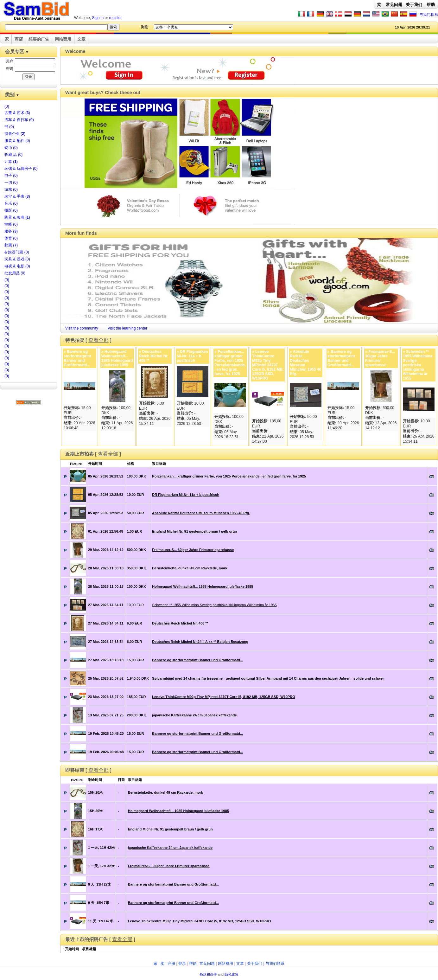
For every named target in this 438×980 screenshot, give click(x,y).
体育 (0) (11, 238)
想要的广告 (39, 39)
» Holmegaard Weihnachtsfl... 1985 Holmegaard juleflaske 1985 (117, 358)
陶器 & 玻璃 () (17, 217)
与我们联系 (428, 15)
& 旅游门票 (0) (17, 252)
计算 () (11, 162)
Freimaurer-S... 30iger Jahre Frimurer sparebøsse (193, 550)
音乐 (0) (11, 203)
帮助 (431, 5)
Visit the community (82, 328)
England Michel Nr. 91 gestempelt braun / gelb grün (194, 531)
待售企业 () (15, 134)
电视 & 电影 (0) (17, 266)
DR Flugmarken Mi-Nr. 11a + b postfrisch (186, 495)
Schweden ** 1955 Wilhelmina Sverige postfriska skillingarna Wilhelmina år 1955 (214, 605)
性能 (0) (11, 224)
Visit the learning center (127, 328)
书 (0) (9, 127)
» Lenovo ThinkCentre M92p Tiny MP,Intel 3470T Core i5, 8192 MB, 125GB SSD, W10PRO (268, 365)
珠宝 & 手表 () (17, 196)
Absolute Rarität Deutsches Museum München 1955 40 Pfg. (201, 513)
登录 (182, 964)
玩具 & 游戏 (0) (17, 259)
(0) (7, 106)
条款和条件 (208, 974)
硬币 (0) (11, 148)
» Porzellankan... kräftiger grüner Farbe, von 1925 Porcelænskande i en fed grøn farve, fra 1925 (230, 363)
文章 (81, 39)
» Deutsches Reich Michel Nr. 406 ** (154, 356)
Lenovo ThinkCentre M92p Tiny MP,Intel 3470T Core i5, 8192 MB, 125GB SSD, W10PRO (223, 697)
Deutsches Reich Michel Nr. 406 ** (180, 623)
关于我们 (414, 5)
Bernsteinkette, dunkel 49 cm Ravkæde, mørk (190, 568)
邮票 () (11, 245)
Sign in (98, 18)
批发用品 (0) (15, 273)
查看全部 (98, 340)
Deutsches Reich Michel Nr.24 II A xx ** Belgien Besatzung (200, 642)
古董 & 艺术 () (17, 113)
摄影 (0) (11, 210)
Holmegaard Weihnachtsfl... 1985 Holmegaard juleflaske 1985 (203, 586)
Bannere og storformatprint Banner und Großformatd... (197, 660)
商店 (19, 39)
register (116, 18)
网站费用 (63, 39)
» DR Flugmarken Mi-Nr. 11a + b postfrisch (192, 356)
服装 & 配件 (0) (17, 141)
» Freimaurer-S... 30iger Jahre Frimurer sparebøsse (380, 358)
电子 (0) (11, 176)
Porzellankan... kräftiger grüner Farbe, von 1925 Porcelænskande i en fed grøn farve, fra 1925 (229, 476)
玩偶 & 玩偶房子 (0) (21, 169)
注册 (171, 964)
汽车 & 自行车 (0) (19, 120)
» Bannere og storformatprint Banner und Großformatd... (77, 358)
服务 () (11, 231)
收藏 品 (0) (13, 155)
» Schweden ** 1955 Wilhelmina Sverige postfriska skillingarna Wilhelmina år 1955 (418, 365)
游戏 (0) (11, 189)
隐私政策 (232, 974)
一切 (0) (11, 183)
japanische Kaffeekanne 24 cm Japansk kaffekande (194, 715)
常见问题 (394, 5)
